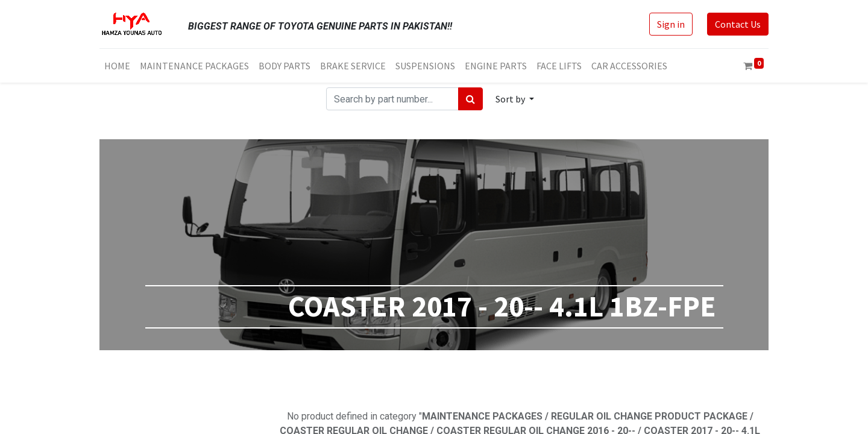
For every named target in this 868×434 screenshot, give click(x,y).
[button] (515, 99)
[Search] (470, 99)
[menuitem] (117, 66)
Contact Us (738, 24)
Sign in (671, 24)
